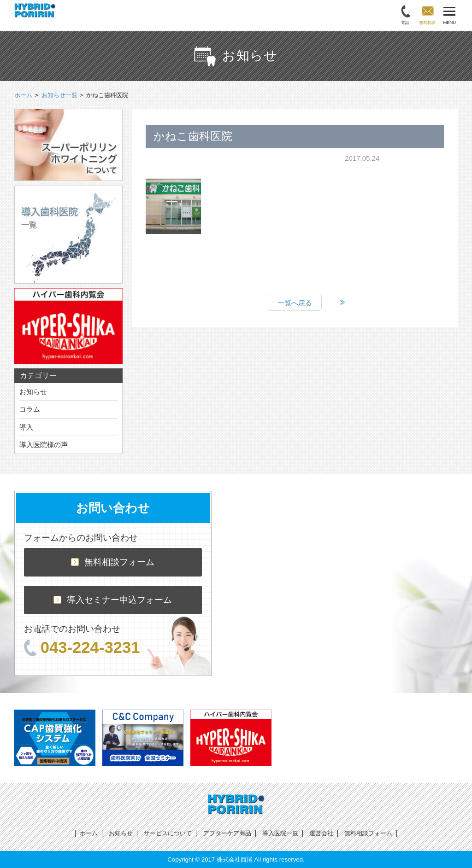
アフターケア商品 (227, 833)
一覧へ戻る (295, 303)
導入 (26, 427)
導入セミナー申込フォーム (113, 600)
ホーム (89, 833)
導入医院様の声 (44, 445)
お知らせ (33, 392)
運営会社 (321, 833)
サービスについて (168, 833)
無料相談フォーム (113, 562)
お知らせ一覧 (59, 95)
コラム (30, 409)
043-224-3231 (82, 647)
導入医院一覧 (280, 833)
